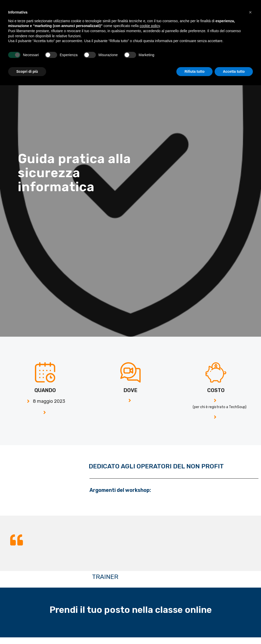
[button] (245, 7)
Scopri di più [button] (27, 630)
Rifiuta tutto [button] (195, 630)
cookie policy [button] (150, 585)
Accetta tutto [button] (234, 630)
